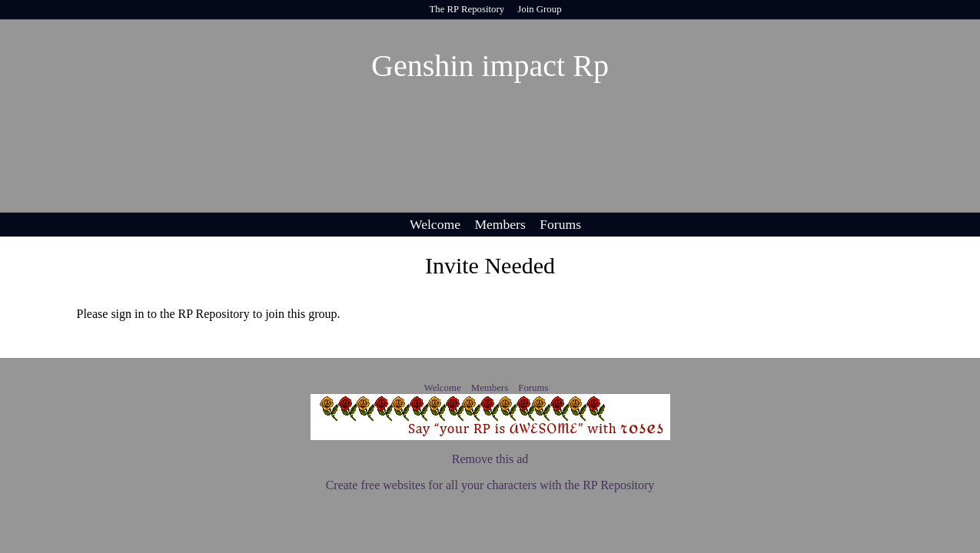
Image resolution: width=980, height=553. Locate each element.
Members (500, 224)
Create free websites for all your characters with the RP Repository (490, 485)
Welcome (435, 224)
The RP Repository (467, 9)
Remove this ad (490, 459)
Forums (560, 224)
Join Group (539, 9)
